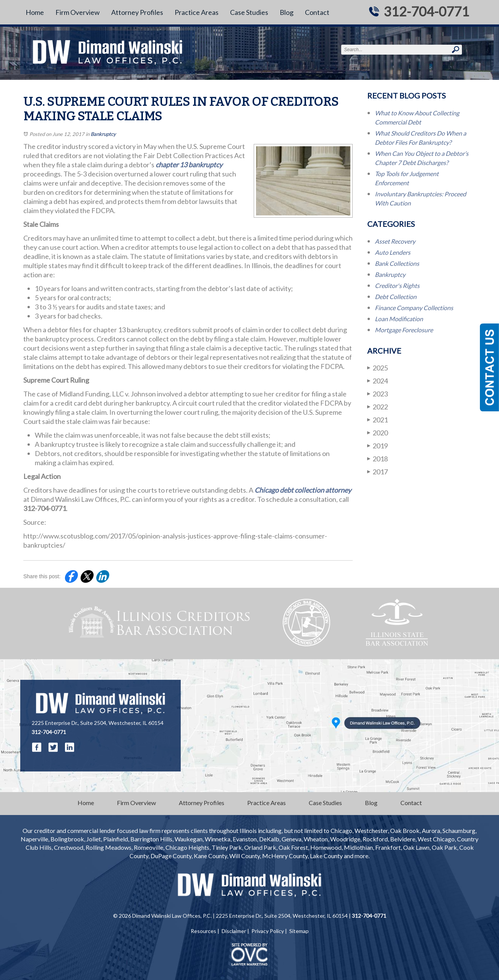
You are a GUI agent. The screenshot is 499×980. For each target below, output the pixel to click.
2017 (377, 471)
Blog (287, 12)
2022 (377, 407)
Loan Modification (399, 319)
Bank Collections (397, 263)
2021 (377, 420)
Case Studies (249, 12)
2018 (377, 458)
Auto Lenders (393, 252)
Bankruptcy (103, 134)
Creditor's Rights (397, 285)
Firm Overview (78, 12)
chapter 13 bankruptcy (189, 165)
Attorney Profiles (137, 12)
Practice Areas (197, 12)
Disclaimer (234, 931)
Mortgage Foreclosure (404, 330)
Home (35, 12)
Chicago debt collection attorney (303, 490)
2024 (377, 381)
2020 (377, 433)
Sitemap (299, 931)
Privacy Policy (268, 931)
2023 (377, 394)
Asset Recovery (395, 241)
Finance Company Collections (414, 308)
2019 (377, 446)
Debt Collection (396, 297)
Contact (317, 12)
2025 (377, 368)
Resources (203, 931)
